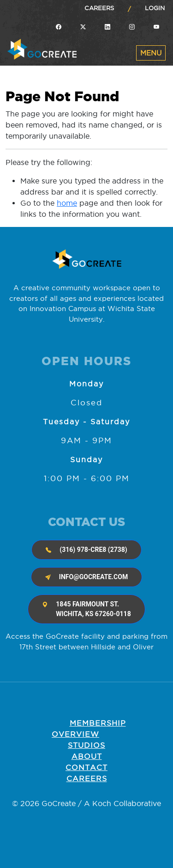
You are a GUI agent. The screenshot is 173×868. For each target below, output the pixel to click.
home (67, 203)
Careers (99, 8)
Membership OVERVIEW (89, 728)
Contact (86, 767)
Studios (86, 745)
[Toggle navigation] (151, 53)
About (87, 756)
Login (155, 8)
